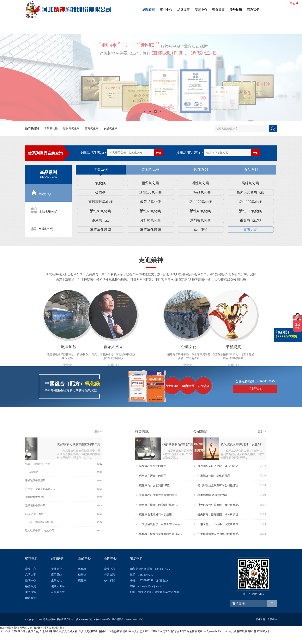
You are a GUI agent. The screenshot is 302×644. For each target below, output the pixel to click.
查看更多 (250, 230)
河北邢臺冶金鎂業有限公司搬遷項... (179, 485)
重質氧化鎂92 (100, 230)
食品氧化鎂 (111, 128)
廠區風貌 (57, 575)
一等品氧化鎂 (200, 192)
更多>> (52, 432)
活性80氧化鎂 (100, 211)
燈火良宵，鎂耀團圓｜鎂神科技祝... (179, 515)
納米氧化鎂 (100, 220)
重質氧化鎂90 (150, 230)
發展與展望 (58, 592)
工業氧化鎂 (51, 128)
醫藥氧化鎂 (92, 128)
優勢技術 (236, 10)
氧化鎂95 (200, 230)
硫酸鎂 (82, 575)
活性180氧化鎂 (250, 211)
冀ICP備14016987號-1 (100, 619)
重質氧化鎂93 (250, 220)
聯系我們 (253, 10)
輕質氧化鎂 (150, 183)
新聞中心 (201, 10)
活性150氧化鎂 (151, 192)
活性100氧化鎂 (250, 202)
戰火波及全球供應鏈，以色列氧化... (179, 466)
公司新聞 (110, 580)
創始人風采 (58, 586)
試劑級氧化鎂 (200, 220)
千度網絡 (272, 619)
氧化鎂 (100, 183)
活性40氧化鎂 (200, 211)
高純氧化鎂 (250, 183)
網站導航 (31, 558)
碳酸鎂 (100, 192)
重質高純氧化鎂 (100, 202)
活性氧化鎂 (200, 183)
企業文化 (57, 580)
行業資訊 (110, 575)
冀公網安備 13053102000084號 (127, 619)
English (294, 3)
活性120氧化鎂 (200, 202)
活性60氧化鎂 (150, 211)
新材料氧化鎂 (71, 128)
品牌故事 (184, 10)
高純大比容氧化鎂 (250, 192)
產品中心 (166, 10)
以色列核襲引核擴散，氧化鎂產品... (179, 505)
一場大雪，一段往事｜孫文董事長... (179, 524)
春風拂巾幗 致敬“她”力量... (174, 495)
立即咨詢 (255, 368)
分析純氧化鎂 (150, 220)
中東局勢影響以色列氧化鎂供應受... (179, 534)
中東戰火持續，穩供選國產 (174, 476)
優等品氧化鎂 (150, 202)
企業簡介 (57, 569)
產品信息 (110, 569)
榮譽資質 (218, 10)
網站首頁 (149, 10)
